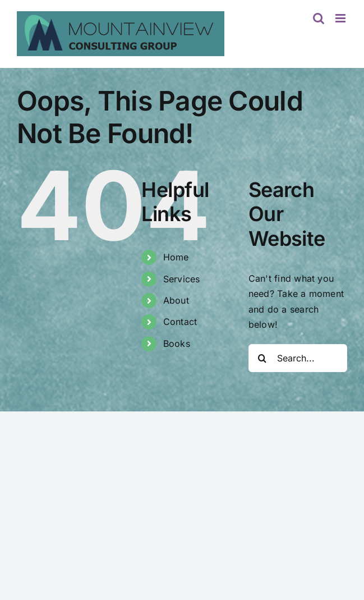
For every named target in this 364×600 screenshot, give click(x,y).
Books (177, 343)
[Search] (262, 358)
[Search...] (298, 358)
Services (182, 279)
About (176, 300)
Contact (180, 322)
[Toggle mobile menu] (341, 18)
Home (176, 257)
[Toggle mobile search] (319, 18)
